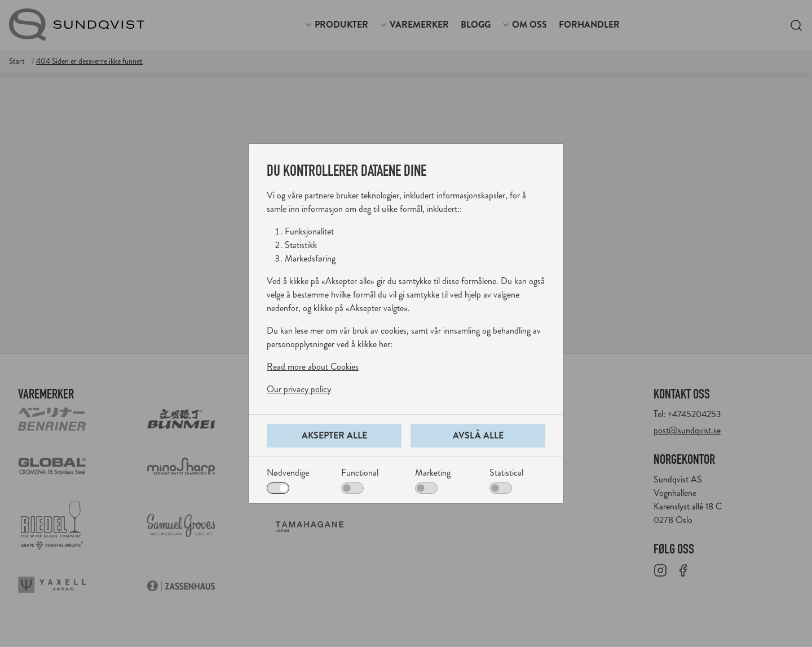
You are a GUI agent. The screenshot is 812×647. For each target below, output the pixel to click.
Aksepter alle (334, 435)
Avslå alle (478, 435)
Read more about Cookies (313, 367)
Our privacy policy (299, 389)
